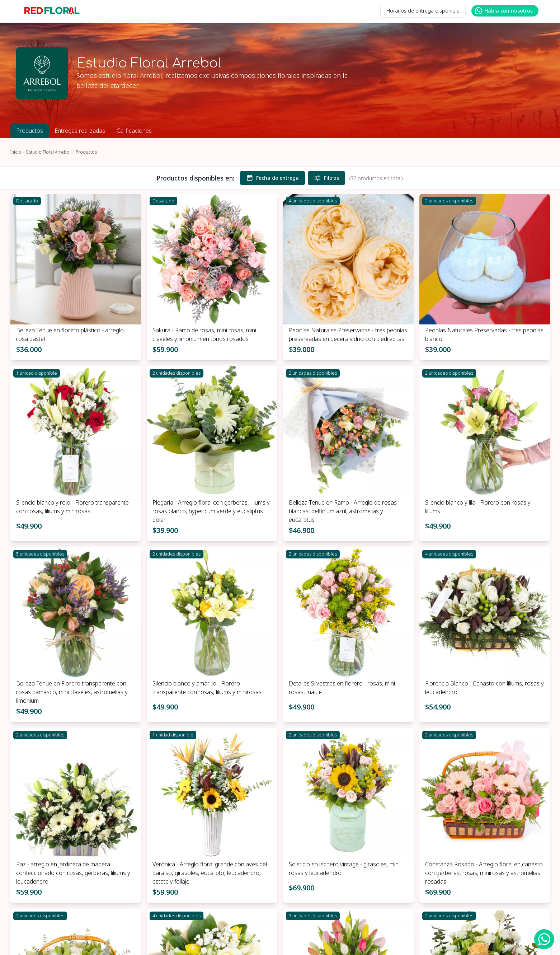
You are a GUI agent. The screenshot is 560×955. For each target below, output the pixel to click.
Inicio (16, 152)
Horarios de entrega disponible (423, 11)
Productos (30, 131)
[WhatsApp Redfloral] (544, 939)
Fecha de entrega (272, 178)
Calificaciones (134, 131)
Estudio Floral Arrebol (48, 152)
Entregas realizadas (80, 131)
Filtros (326, 178)
